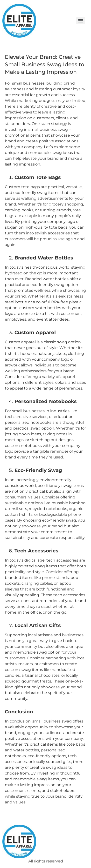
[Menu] (81, 21)
